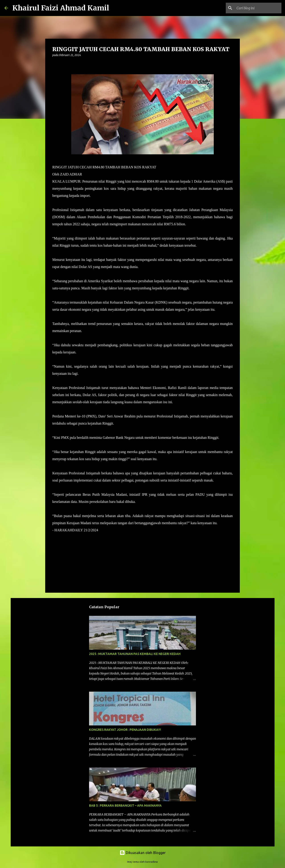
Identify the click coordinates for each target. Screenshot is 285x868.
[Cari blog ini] (258, 8)
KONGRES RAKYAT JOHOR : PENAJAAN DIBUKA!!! (125, 730)
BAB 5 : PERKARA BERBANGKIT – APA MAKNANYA (125, 806)
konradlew (152, 862)
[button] (55, 64)
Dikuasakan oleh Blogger (143, 853)
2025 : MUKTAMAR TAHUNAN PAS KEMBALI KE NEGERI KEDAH (135, 654)
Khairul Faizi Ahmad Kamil (61, 8)
